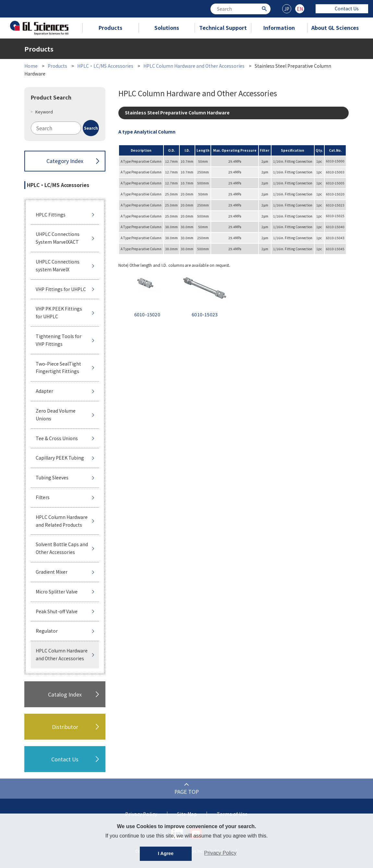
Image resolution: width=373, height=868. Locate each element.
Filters (43, 497)
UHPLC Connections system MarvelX (58, 265)
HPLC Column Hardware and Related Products (62, 521)
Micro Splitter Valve (57, 592)
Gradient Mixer (52, 572)
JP (287, 9)
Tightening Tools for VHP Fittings (59, 340)
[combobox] (241, 9)
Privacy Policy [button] (220, 853)
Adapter (44, 391)
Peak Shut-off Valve (57, 611)
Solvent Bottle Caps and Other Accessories (62, 548)
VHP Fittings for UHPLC (61, 289)
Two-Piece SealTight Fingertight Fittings (58, 368)
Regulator (47, 631)
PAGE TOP (187, 792)
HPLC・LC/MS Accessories (105, 66)
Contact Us (342, 8)
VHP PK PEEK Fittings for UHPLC (59, 312)
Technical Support (223, 28)
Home (31, 66)
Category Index (65, 161)
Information (279, 28)
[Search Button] (265, 8)
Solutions (167, 28)
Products (110, 28)
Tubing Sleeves (52, 477)
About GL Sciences (335, 28)
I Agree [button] (166, 853)
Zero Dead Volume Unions (56, 415)
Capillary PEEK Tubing (60, 458)
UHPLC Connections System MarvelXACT (58, 238)
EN (300, 9)
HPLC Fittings (51, 215)
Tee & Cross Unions (57, 438)
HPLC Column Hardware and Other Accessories (194, 66)
